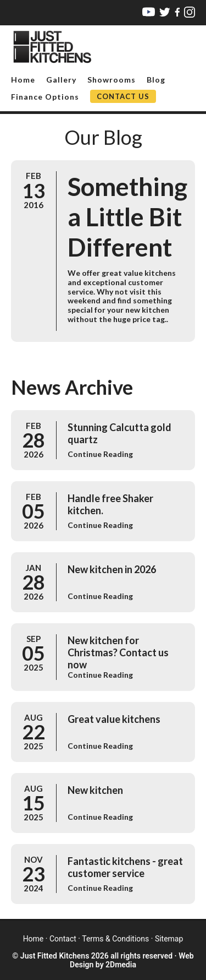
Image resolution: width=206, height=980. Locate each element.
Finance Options (45, 97)
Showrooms (112, 80)
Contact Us (123, 96)
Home (23, 80)
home (34, 939)
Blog (156, 80)
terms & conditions (115, 939)
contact (63, 939)
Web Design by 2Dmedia (132, 960)
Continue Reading (100, 454)
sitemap (169, 939)
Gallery (61, 80)
